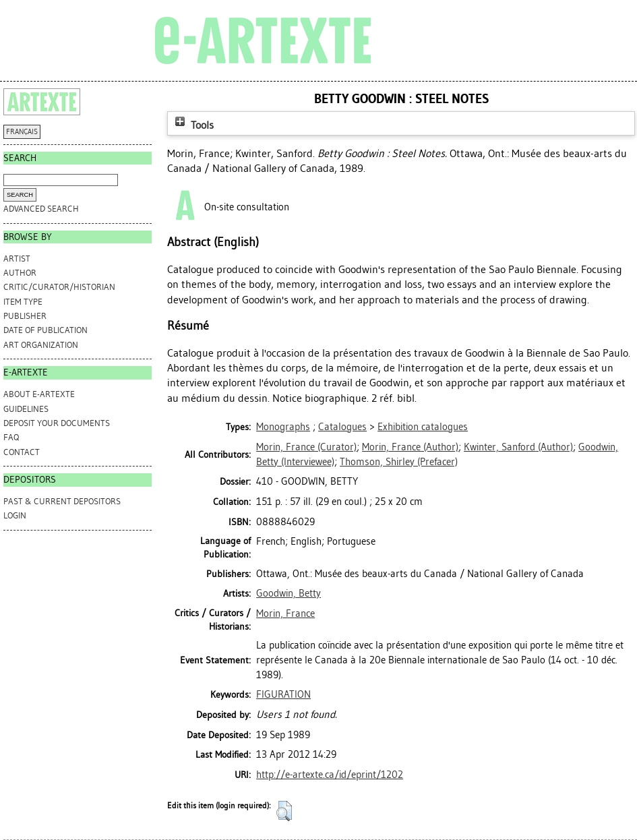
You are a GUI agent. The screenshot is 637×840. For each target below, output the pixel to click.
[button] (284, 811)
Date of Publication (45, 330)
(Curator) (306, 447)
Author (20, 273)
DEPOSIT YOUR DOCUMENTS (57, 423)
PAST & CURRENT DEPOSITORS (62, 501)
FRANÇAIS (22, 132)
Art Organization (41, 345)
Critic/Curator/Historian (59, 287)
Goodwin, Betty (289, 593)
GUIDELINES (26, 409)
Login (15, 515)
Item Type (23, 302)
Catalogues (342, 427)
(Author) (410, 447)
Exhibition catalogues (423, 427)
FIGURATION (283, 694)
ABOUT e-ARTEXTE (39, 394)
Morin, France (285, 613)
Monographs (283, 427)
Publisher (25, 316)
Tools (193, 125)
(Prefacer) (399, 462)
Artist (17, 259)
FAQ (11, 437)
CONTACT (22, 452)
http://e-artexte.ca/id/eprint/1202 (330, 775)
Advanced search (41, 209)
